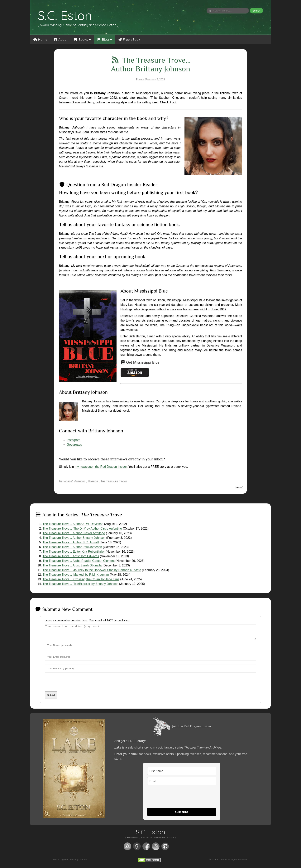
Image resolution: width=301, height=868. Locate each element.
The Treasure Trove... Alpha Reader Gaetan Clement (79, 561)
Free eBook (129, 39)
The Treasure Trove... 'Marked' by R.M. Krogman (76, 575)
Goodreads (74, 445)
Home (40, 39)
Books (82, 39)
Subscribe (182, 815)
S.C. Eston (65, 15)
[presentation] (74, 687)
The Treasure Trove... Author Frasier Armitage (74, 533)
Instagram (73, 440)
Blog (104, 39)
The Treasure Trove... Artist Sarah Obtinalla (72, 565)
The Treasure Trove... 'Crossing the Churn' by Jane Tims (81, 579)
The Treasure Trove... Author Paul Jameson (72, 547)
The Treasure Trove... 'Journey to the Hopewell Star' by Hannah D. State (92, 570)
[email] (182, 784)
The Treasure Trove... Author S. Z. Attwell (71, 542)
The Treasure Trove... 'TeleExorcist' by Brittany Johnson (81, 584)
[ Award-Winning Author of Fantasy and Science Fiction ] (78, 25)
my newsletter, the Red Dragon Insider (101, 467)
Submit (51, 698)
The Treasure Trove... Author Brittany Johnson (74, 538)
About (60, 39)
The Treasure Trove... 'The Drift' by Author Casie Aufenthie (82, 529)
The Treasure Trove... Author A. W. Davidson (73, 524)
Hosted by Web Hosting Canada (70, 862)
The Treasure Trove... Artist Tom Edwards (71, 556)
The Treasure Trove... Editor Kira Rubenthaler (74, 552)
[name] (182, 774)
